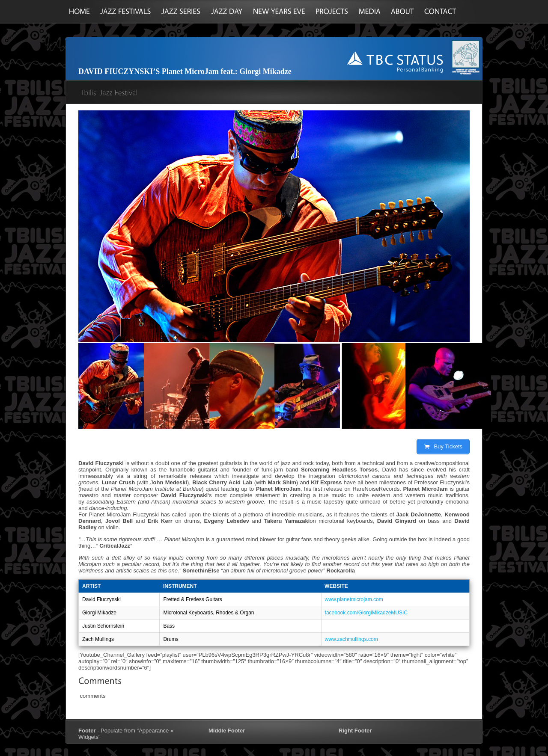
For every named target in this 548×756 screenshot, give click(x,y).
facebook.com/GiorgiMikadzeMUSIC (366, 613)
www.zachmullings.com (351, 639)
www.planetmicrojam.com (354, 599)
